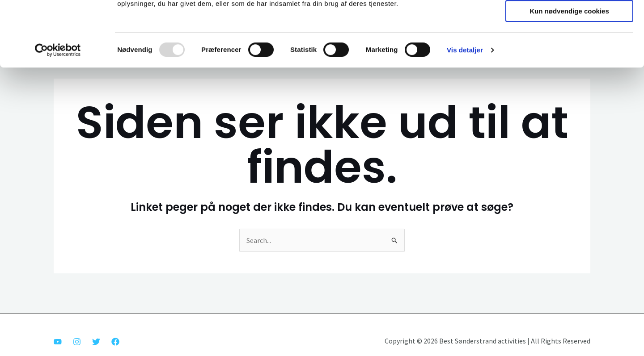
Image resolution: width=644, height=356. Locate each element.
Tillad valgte (569, 47)
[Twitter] (96, 342)
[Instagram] (77, 342)
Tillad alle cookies (569, 22)
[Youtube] (58, 342)
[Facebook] (115, 342)
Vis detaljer (465, 111)
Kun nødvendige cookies (569, 72)
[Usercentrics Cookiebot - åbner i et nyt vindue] (58, 111)
